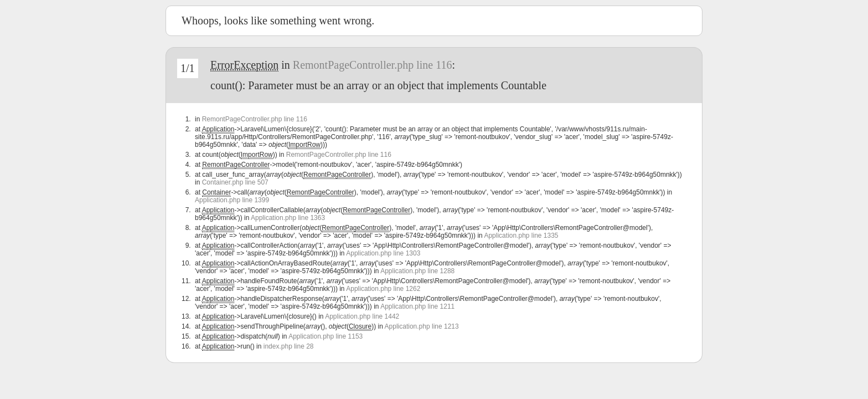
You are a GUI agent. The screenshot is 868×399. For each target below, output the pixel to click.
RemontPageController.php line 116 (373, 65)
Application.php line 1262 (383, 289)
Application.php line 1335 (521, 236)
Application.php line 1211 (417, 306)
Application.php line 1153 (325, 336)
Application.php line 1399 (232, 200)
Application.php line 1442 (362, 316)
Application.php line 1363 (288, 218)
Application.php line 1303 (383, 253)
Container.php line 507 (235, 182)
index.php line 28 (289, 346)
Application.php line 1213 (422, 326)
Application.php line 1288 (417, 271)
